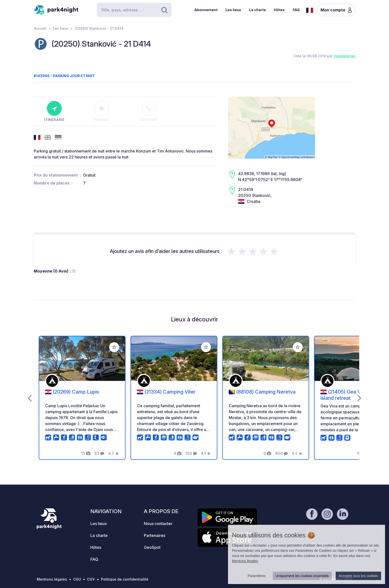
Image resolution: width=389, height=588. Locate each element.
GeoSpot (152, 547)
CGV (91, 579)
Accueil (40, 28)
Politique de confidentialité (125, 579)
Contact (149, 111)
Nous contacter (158, 524)
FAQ (296, 10)
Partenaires (155, 535)
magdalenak (344, 56)
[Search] (134, 10)
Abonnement (206, 10)
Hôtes (279, 10)
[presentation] (30, 398)
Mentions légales (52, 579)
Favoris (102, 111)
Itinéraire (54, 111)
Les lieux (233, 10)
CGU (77, 579)
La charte (258, 10)
